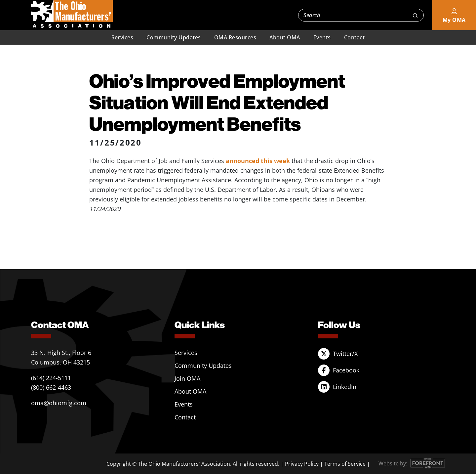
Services (122, 37)
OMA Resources (235, 37)
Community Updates (174, 37)
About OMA (285, 37)
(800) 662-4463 (51, 387)
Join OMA (187, 378)
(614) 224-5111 (51, 378)
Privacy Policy (302, 464)
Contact (355, 37)
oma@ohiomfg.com (59, 403)
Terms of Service (345, 464)
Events (322, 37)
